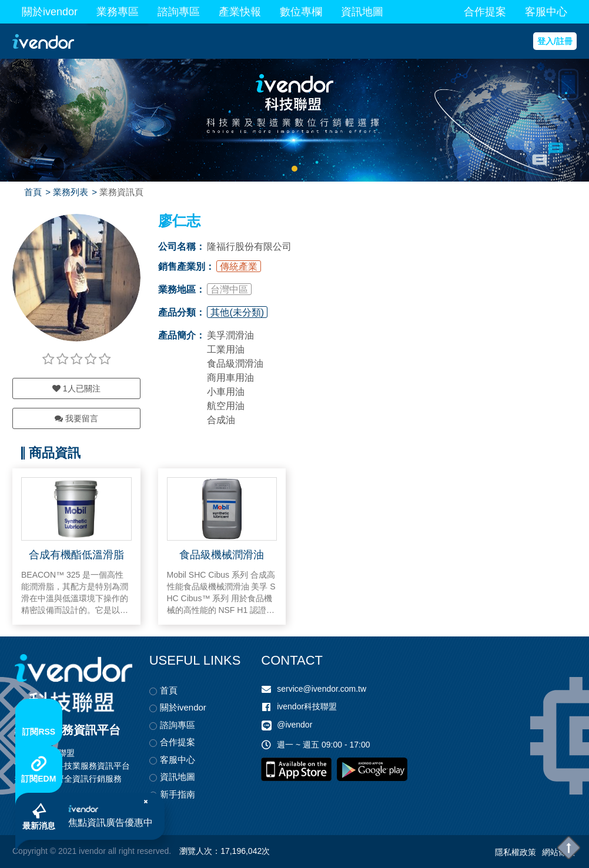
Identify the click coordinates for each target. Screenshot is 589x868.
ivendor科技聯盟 (307, 706)
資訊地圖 (362, 12)
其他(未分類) (237, 312)
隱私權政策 (516, 852)
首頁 (33, 192)
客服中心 (546, 12)
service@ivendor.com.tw (322, 689)
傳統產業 (239, 267)
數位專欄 (301, 12)
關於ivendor (50, 12)
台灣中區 (229, 289)
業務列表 (71, 192)
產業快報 (240, 12)
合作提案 (485, 12)
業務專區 (118, 12)
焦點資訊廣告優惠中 (111, 823)
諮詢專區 (179, 12)
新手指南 (178, 794)
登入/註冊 (555, 41)
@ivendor (294, 725)
